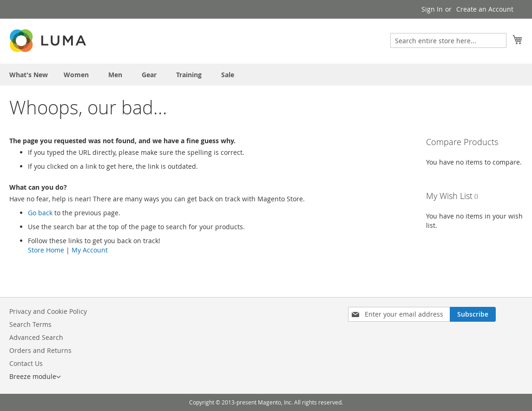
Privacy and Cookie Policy (48, 311)
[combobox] (448, 40)
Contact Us (26, 363)
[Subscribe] (473, 314)
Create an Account (485, 9)
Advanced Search (36, 337)
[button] (35, 377)
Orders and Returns (40, 350)
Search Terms (30, 324)
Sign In (432, 9)
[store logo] (49, 41)
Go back (40, 213)
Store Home (46, 250)
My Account (90, 250)
